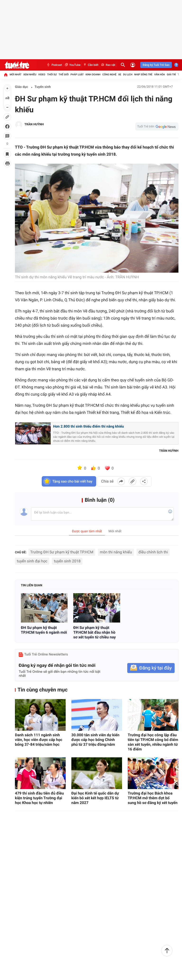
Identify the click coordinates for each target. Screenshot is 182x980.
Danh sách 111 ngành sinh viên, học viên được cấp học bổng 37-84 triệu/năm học (39, 740)
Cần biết (91, 65)
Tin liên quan (32, 585)
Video (42, 75)
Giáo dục (21, 87)
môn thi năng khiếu (116, 552)
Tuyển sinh (43, 87)
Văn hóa (160, 75)
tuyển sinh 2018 (67, 561)
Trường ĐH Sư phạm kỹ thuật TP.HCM (62, 552)
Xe (120, 75)
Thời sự (52, 75)
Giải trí (171, 75)
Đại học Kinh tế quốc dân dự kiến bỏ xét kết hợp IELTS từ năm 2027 (95, 798)
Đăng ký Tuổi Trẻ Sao (156, 65)
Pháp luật (77, 75)
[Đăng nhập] (133, 65)
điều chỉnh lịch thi (153, 552)
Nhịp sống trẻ (143, 75)
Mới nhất (16, 75)
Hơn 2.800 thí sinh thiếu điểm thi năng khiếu (89, 426)
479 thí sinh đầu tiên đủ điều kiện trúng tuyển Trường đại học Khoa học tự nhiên (39, 798)
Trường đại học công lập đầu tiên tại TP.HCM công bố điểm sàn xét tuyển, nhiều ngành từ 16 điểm (153, 742)
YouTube (72, 65)
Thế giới (64, 75)
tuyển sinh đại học (32, 561)
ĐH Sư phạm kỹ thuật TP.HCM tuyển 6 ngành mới (44, 630)
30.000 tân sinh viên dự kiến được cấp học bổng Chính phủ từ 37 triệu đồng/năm (95, 740)
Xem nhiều (30, 75)
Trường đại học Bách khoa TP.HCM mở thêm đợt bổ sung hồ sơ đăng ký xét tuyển (153, 798)
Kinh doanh (93, 75)
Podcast (54, 65)
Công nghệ (109, 75)
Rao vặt (108, 65)
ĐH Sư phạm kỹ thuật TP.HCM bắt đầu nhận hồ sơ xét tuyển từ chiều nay (94, 632)
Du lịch (128, 75)
